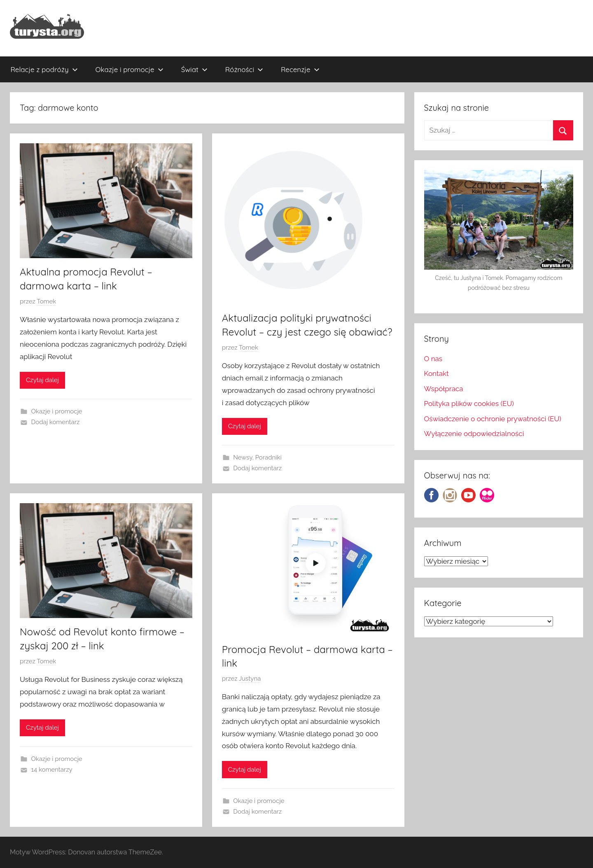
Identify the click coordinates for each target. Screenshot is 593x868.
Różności (244, 69)
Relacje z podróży (44, 69)
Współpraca (444, 389)
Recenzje (300, 69)
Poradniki (268, 457)
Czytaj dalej (42, 380)
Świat (194, 69)
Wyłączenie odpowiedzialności (474, 434)
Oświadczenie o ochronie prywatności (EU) (493, 419)
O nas (433, 359)
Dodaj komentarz (56, 422)
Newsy (243, 457)
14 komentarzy (52, 770)
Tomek (46, 301)
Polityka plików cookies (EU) (469, 404)
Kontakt (437, 373)
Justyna (250, 679)
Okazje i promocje (130, 69)
